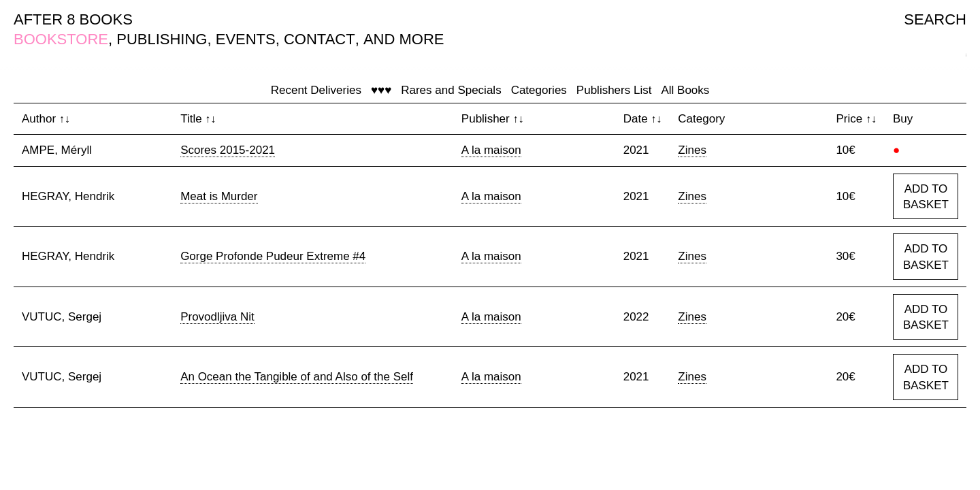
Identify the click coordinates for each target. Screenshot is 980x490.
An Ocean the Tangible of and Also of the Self (297, 377)
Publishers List (614, 90)
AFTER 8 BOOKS (73, 19)
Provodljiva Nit (217, 317)
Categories (539, 90)
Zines (692, 150)
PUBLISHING (162, 39)
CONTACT (320, 39)
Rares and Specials (451, 90)
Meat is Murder (219, 196)
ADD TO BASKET (926, 197)
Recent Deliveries (316, 90)
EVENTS (246, 39)
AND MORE (404, 39)
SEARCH (935, 19)
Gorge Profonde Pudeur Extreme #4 (273, 256)
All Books (685, 90)
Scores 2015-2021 (228, 150)
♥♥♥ (381, 90)
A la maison (491, 150)
